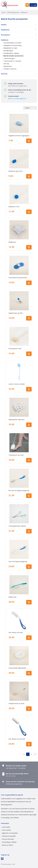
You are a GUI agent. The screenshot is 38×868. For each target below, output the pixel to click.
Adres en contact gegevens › (17, 98)
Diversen (4, 74)
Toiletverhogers (9, 58)
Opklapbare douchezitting (13, 45)
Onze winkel (6, 827)
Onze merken (6, 830)
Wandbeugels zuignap (11, 53)
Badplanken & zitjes (10, 48)
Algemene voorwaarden (10, 833)
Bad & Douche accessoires (14, 56)
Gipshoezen (8, 66)
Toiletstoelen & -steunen (12, 61)
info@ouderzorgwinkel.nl (14, 784)
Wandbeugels (8, 51)
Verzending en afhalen (9, 842)
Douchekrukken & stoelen (12, 43)
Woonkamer (6, 35)
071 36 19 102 (11, 776)
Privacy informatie (8, 839)
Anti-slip (6, 64)
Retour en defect (8, 845)
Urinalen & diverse (10, 69)
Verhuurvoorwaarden (9, 836)
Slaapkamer (5, 30)
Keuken (4, 25)
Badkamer (5, 40)
